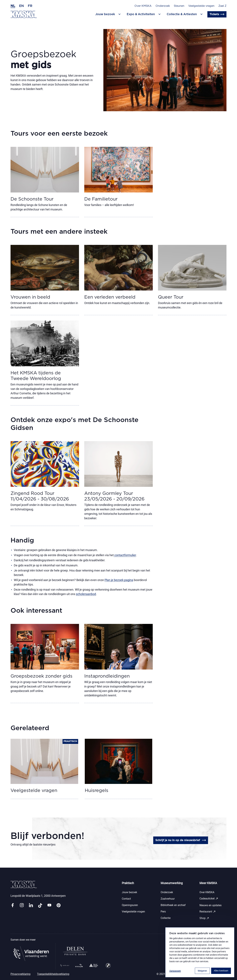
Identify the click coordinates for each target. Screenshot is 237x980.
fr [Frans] (30, 6)
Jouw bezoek (129, 892)
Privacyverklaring (20, 974)
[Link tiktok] (40, 905)
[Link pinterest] (59, 905)
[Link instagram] (22, 905)
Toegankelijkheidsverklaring (53, 974)
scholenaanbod (86, 594)
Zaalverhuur (168, 899)
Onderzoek (163, 6)
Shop (204, 918)
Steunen (179, 6)
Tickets (217, 14)
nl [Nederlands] (13, 6)
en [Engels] (21, 6)
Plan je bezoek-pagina (119, 580)
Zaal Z (222, 6)
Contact (126, 899)
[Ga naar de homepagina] (24, 14)
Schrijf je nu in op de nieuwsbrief (181, 840)
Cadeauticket (209, 899)
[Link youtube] (49, 905)
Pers (163, 912)
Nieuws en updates (211, 905)
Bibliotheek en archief (173, 905)
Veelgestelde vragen (201, 6)
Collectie (166, 918)
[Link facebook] (13, 905)
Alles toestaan (221, 971)
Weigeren (202, 971)
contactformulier (125, 555)
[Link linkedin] (31, 905)
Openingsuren (130, 905)
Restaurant (208, 912)
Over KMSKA (143, 6)
